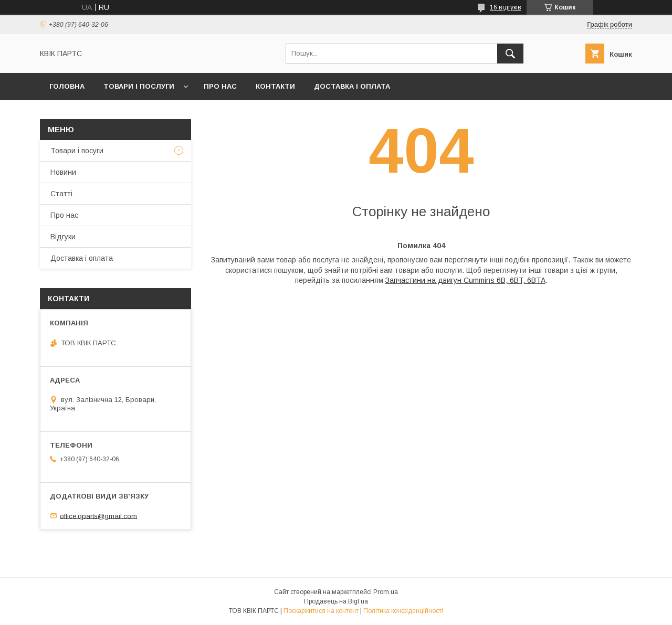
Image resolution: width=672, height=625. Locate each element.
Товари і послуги (139, 86)
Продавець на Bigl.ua (336, 601)
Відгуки (63, 237)
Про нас (220, 86)
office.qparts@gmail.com (98, 516)
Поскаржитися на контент (321, 611)
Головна (67, 86)
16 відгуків (506, 7)
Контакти (275, 86)
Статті (61, 194)
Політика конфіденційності (403, 611)
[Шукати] (510, 54)
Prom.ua (386, 592)
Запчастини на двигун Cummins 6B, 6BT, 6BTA (465, 280)
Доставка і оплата (352, 86)
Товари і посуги (77, 151)
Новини (63, 172)
